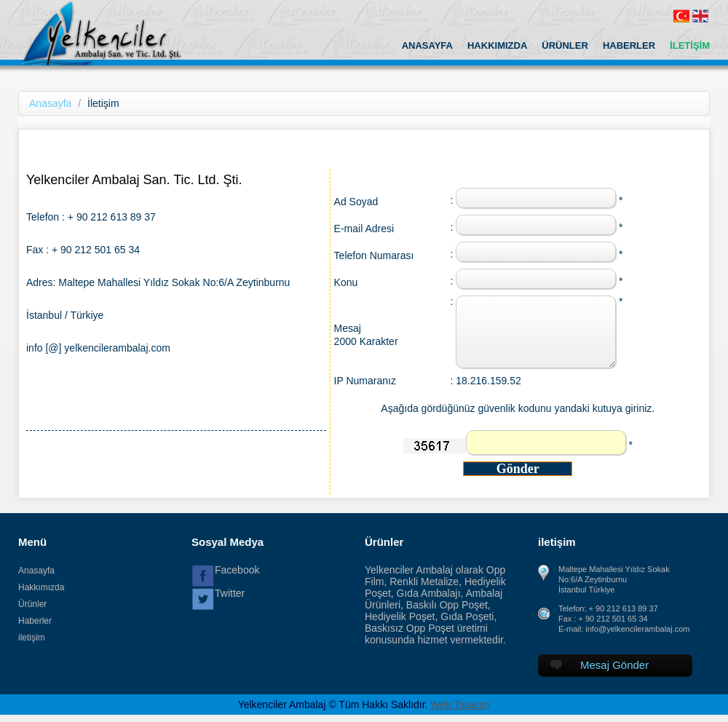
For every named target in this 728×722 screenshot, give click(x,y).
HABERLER (629, 45)
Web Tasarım (460, 705)
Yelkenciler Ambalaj (115, 33)
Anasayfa (50, 103)
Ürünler (32, 604)
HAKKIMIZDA (497, 45)
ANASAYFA (427, 45)
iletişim (32, 638)
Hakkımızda (41, 587)
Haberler (35, 621)
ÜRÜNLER (565, 45)
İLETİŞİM (690, 45)
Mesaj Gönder (600, 665)
